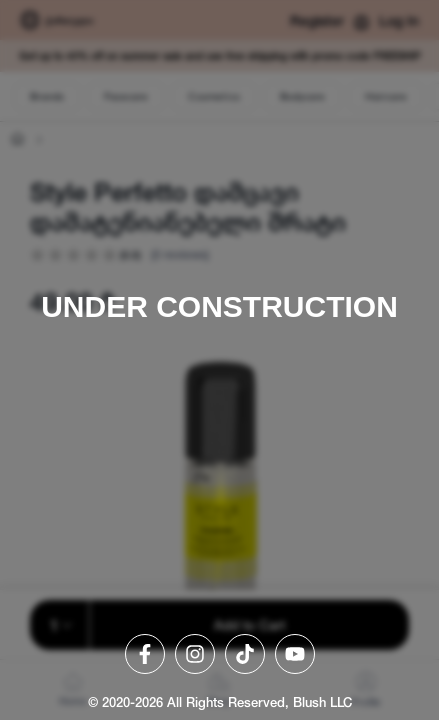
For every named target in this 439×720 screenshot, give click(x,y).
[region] (219, 360)
